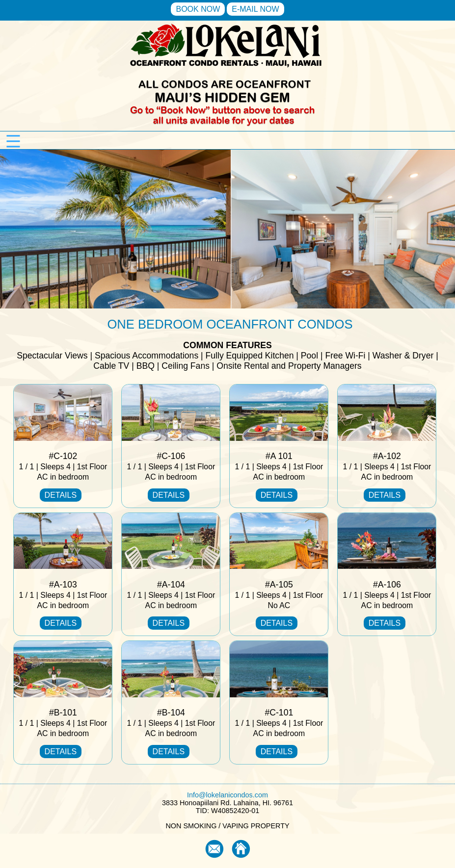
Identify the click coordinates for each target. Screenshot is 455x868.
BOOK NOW (198, 9)
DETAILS (61, 495)
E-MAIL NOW (255, 9)
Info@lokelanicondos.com (227, 795)
